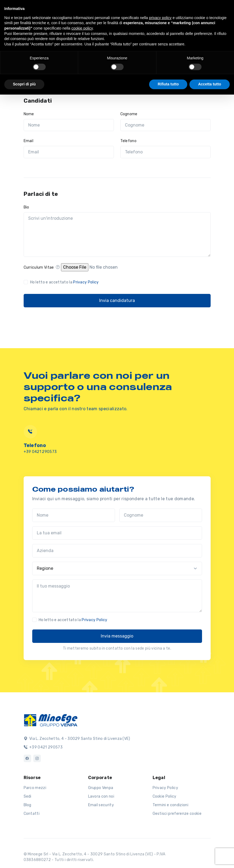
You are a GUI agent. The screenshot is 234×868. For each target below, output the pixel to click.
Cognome (129, 114)
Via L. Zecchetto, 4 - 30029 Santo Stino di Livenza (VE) (77, 739)
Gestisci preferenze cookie (177, 814)
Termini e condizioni (170, 805)
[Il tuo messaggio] (117, 596)
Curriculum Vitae (42, 267)
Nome (29, 114)
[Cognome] (165, 125)
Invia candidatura (117, 300)
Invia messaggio (117, 636)
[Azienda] (117, 551)
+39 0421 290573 (40, 452)
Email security (101, 805)
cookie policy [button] (82, 28)
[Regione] (117, 568)
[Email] (69, 152)
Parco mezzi (35, 788)
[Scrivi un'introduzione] (117, 235)
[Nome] (69, 125)
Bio (26, 207)
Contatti (32, 814)
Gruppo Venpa (101, 788)
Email (29, 141)
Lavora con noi (101, 796)
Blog (28, 805)
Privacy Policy (86, 282)
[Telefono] (165, 152)
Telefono (129, 141)
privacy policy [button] (160, 18)
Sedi (28, 796)
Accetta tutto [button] (210, 84)
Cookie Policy (165, 796)
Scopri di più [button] (24, 84)
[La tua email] (117, 533)
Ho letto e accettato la (64, 282)
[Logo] (51, 720)
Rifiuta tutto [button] (168, 84)
